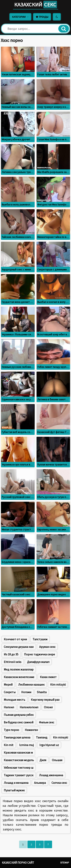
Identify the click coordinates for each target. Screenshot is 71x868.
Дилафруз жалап (38, 662)
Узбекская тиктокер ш (19, 768)
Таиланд (42, 737)
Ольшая (57, 760)
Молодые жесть (14, 700)
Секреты (10, 692)
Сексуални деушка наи (19, 647)
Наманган (31, 730)
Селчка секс (59, 783)
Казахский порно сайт (18, 863)
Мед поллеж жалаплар (19, 669)
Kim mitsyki (58, 684)
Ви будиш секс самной (19, 722)
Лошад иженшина (51, 775)
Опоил (48, 707)
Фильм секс (47, 722)
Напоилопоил (29, 707)
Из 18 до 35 (11, 654)
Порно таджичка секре (39, 654)
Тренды (42, 17)
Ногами (26, 692)
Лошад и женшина (16, 783)
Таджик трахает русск (19, 775)
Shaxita (42, 692)
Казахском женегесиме (19, 677)
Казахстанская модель (19, 760)
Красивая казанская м (18, 752)
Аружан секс (47, 647)
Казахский (36, 5)
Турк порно (11, 730)
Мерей (8, 684)
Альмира (40, 783)
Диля (43, 760)
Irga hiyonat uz (49, 745)
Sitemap (65, 863)
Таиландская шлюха (17, 737)
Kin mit (9, 745)
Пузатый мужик (14, 790)
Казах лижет (48, 677)
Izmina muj (26, 745)
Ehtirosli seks (13, 662)
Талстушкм (40, 639)
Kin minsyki (60, 737)
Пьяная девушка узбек (19, 715)
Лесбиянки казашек (31, 684)
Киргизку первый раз (45, 700)
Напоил (9, 707)
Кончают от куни (15, 639)
